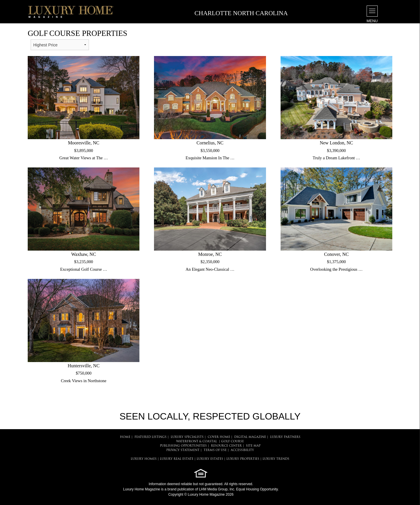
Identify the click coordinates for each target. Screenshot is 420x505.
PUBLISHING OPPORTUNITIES (183, 446)
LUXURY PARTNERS (285, 437)
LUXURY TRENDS (276, 459)
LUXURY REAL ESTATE (177, 459)
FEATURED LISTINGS (150, 437)
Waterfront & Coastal (197, 442)
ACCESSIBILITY (242, 450)
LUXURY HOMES (144, 459)
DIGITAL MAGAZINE (250, 437)
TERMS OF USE (215, 450)
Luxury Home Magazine (142, 489)
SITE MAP (253, 446)
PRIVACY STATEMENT (183, 450)
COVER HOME (219, 437)
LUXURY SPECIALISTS (187, 437)
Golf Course (232, 442)
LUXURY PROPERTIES (243, 459)
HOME (125, 437)
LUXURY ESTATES (210, 459)
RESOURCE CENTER (226, 446)
